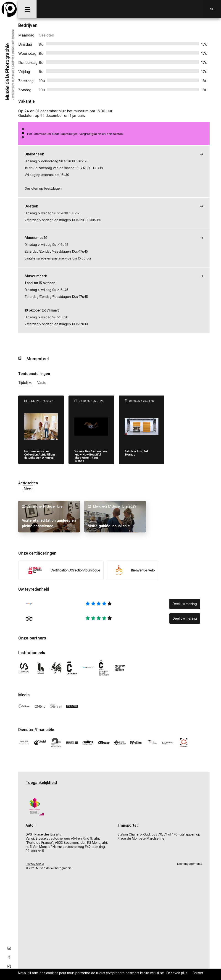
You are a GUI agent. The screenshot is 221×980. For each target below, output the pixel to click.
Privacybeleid (35, 864)
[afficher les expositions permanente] (42, 384)
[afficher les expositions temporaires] (25, 384)
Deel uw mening (185, 604)
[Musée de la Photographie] (9, 9)
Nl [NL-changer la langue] (212, 9)
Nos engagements (190, 863)
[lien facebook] (9, 957)
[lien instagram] (9, 966)
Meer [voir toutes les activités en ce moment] (28, 488)
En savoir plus (177, 973)
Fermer (198, 973)
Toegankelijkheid (41, 782)
